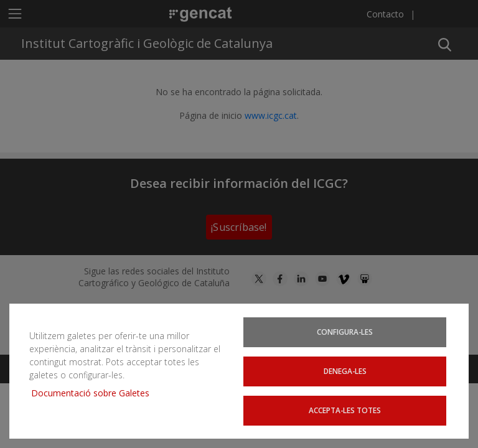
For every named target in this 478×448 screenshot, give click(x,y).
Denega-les (345, 372)
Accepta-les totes (345, 410)
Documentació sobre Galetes (95, 394)
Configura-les (345, 333)
